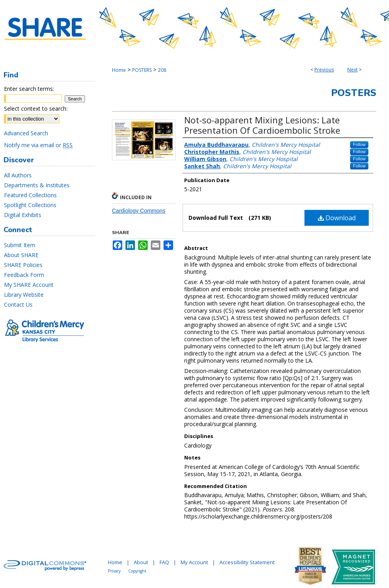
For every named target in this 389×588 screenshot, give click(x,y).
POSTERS (142, 70)
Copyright (137, 571)
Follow (359, 144)
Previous (324, 70)
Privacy (114, 571)
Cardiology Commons (139, 211)
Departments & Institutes (37, 185)
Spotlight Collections (30, 205)
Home (119, 70)
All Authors (18, 175)
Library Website (24, 295)
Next (352, 70)
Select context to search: (36, 109)
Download (337, 218)
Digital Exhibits (23, 215)
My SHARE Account (29, 285)
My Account (194, 562)
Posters (354, 93)
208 (162, 70)
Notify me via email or (38, 145)
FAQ (164, 562)
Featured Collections (30, 195)
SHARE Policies (23, 265)
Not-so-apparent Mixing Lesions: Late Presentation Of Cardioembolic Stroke (262, 125)
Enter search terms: (29, 89)
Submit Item (20, 245)
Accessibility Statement (247, 562)
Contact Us (18, 305)
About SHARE (21, 255)
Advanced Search (26, 133)
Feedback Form (24, 275)
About (141, 562)
